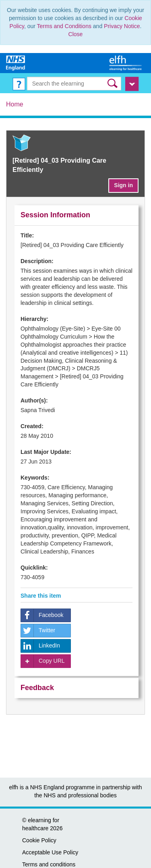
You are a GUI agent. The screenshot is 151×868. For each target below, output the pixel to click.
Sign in (123, 185)
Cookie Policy (39, 840)
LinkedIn (40, 646)
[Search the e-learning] (74, 84)
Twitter (38, 631)
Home (15, 104)
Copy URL (43, 661)
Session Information (55, 215)
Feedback (37, 688)
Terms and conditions (49, 864)
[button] (113, 83)
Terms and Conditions (64, 26)
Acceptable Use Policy (50, 852)
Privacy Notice (122, 26)
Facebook (42, 615)
